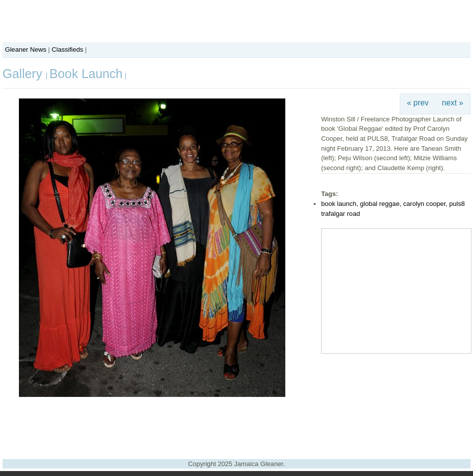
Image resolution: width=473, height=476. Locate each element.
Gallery (24, 74)
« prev (418, 103)
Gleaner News (26, 49)
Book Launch (86, 74)
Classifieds (67, 49)
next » (453, 103)
